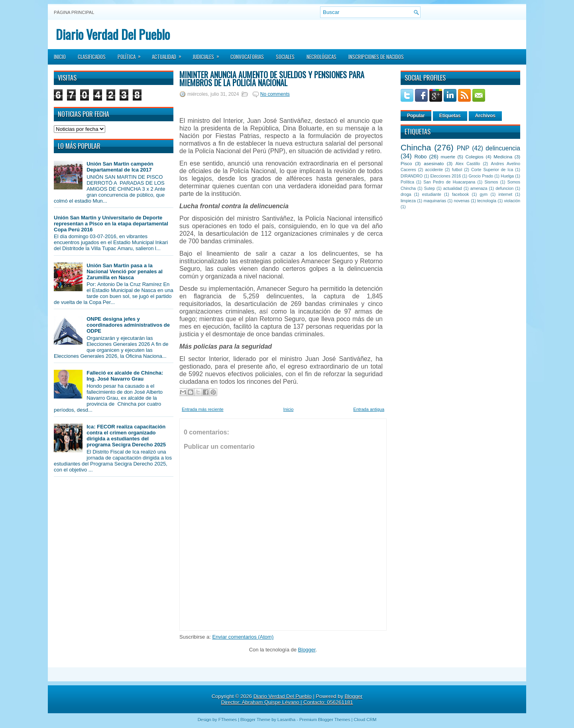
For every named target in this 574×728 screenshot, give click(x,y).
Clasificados (92, 57)
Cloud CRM (365, 720)
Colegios (474, 157)
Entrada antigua (369, 409)
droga (406, 194)
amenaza (479, 188)
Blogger (307, 650)
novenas (462, 201)
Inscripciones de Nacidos (376, 57)
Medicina (503, 157)
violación (512, 201)
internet (505, 194)
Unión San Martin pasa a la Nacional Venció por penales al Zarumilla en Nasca (125, 271)
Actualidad (169, 54)
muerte (448, 157)
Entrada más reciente (203, 409)
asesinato (434, 163)
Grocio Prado (481, 176)
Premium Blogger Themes (325, 720)
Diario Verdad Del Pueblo (113, 34)
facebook (460, 194)
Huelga (507, 176)
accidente (434, 170)
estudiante (432, 194)
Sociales (285, 57)
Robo (420, 157)
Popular (416, 116)
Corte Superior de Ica (492, 170)
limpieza (408, 201)
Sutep (430, 188)
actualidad (453, 188)
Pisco (406, 163)
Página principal (74, 12)
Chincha (416, 147)
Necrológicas (321, 57)
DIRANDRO (412, 176)
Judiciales (208, 54)
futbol (457, 170)
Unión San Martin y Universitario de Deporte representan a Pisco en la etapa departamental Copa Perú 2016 (111, 224)
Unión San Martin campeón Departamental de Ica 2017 (120, 167)
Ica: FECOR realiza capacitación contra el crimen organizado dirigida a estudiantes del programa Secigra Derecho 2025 (126, 436)
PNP (463, 148)
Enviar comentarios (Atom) (243, 637)
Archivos (485, 116)
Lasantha (286, 720)
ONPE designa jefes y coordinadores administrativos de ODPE (128, 325)
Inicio (60, 57)
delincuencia (503, 148)
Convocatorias (247, 57)
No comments (275, 94)
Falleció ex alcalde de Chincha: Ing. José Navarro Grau (125, 376)
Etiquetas (450, 116)
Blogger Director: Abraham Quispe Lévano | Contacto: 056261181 (292, 699)
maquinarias (435, 201)
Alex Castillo (468, 164)
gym (484, 194)
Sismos (491, 182)
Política (132, 54)
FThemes (228, 720)
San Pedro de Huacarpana (449, 182)
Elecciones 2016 (446, 176)
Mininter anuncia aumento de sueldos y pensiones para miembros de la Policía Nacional (272, 79)
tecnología (487, 201)
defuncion (504, 188)
